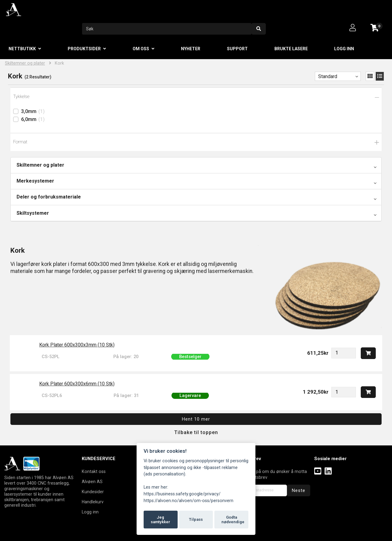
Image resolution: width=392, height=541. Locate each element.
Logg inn (344, 49)
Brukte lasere (291, 49)
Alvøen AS (92, 482)
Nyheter (191, 49)
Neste (299, 490)
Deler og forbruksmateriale (49, 197)
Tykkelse (21, 96)
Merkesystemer (35, 181)
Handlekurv (93, 502)
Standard (328, 76)
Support (237, 49)
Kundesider (93, 492)
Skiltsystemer (33, 213)
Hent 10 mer (196, 419)
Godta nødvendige (233, 520)
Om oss (141, 49)
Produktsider (84, 49)
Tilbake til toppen (196, 432)
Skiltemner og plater (25, 63)
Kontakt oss (94, 471)
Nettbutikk (22, 49)
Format (20, 142)
